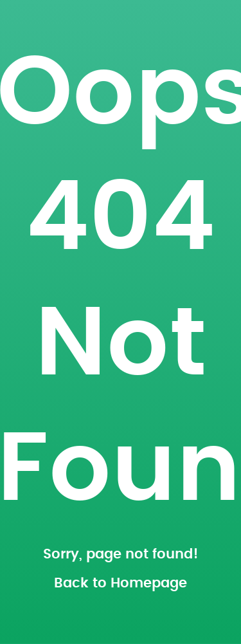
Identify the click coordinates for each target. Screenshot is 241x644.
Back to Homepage (121, 583)
